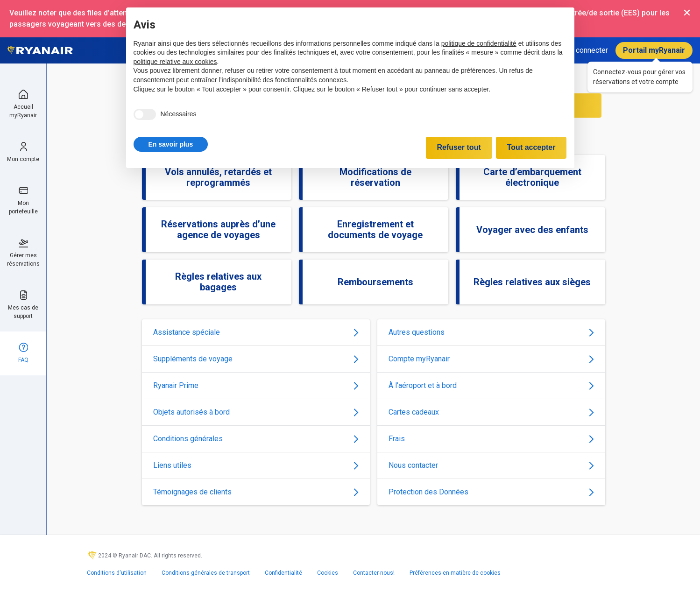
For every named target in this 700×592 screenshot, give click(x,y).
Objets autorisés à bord (256, 412)
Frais (491, 439)
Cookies (328, 573)
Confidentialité (283, 573)
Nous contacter (491, 465)
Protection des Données (491, 492)
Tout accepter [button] (531, 147)
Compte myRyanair (491, 359)
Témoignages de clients (256, 492)
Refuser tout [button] (459, 147)
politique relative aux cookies (175, 62)
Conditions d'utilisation (117, 573)
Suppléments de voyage (256, 359)
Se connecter (587, 50)
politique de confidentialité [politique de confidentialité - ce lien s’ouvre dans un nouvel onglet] (479, 43)
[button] (171, 144)
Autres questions (491, 332)
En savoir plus (171, 144)
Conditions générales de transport (206, 573)
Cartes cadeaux (491, 412)
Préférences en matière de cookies (455, 573)
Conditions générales (256, 439)
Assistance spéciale (256, 332)
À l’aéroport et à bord (491, 385)
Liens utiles (256, 465)
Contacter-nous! (374, 573)
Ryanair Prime (256, 385)
